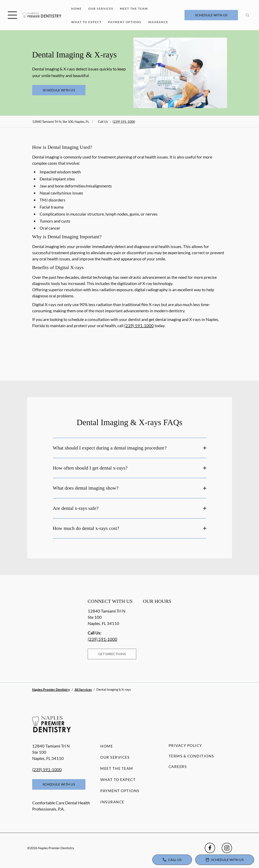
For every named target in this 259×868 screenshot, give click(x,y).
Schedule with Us (211, 15)
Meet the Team (134, 9)
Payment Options (125, 22)
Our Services (101, 9)
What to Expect (86, 22)
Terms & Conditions (191, 756)
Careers (178, 767)
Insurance (158, 22)
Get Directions (112, 654)
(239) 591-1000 (124, 121)
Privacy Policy (185, 745)
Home (76, 9)
